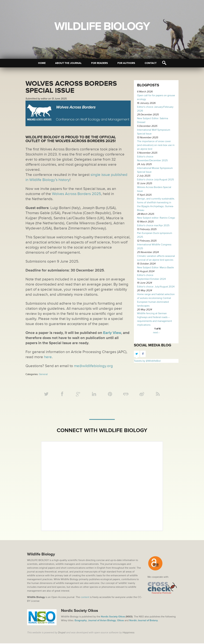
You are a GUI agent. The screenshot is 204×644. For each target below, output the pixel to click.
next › (156, 333)
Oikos (120, 621)
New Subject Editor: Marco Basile (155, 268)
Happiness (128, 633)
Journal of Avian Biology (102, 621)
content (85, 598)
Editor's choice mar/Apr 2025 (153, 225)
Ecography (81, 621)
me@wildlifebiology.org (93, 366)
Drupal (62, 633)
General (43, 374)
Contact (151, 63)
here (47, 357)
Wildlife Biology (102, 26)
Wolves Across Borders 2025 (76, 194)
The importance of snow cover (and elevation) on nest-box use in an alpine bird (156, 145)
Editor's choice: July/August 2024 (156, 287)
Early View (112, 333)
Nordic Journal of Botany (144, 621)
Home (42, 63)
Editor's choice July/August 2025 (155, 180)
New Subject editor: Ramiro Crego (156, 218)
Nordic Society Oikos (113, 617)
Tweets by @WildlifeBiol (147, 361)
